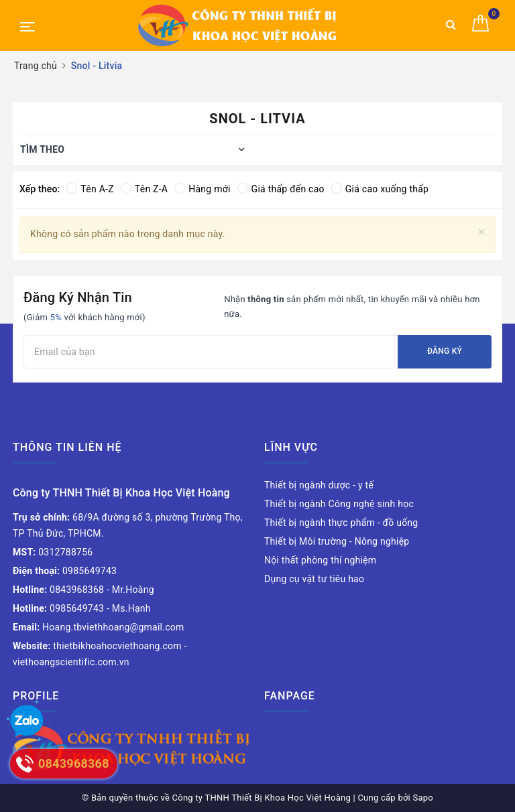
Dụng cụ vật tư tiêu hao (314, 579)
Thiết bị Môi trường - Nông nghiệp (337, 541)
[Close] (482, 232)
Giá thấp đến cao (281, 189)
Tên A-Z (90, 189)
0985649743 (65, 571)
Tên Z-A (144, 189)
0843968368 (58, 590)
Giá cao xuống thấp (380, 189)
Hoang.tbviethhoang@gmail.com (99, 627)
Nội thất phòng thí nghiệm (320, 560)
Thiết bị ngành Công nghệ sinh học (339, 504)
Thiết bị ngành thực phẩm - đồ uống (341, 523)
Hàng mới (202, 189)
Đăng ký (445, 351)
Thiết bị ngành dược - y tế (319, 485)
